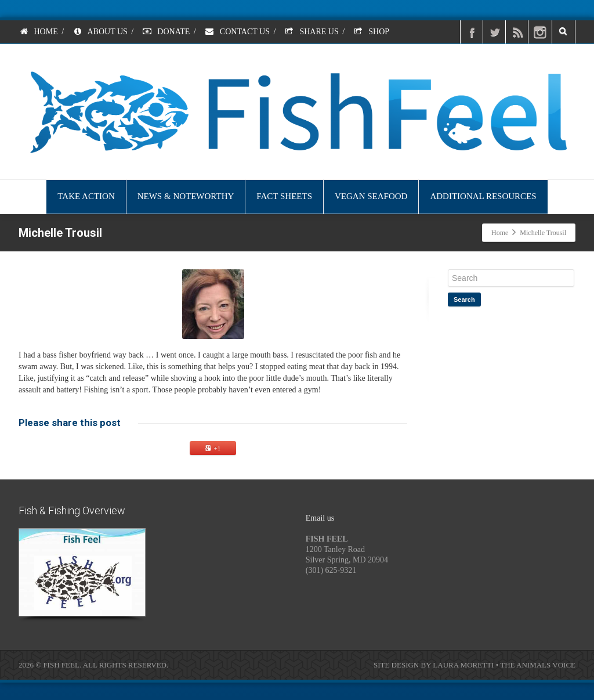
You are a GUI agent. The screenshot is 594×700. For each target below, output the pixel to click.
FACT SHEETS (284, 196)
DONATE (166, 32)
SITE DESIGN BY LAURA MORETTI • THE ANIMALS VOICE (475, 665)
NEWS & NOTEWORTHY (186, 196)
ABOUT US (100, 32)
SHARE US (312, 32)
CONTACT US (237, 32)
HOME (38, 32)
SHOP (371, 32)
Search (464, 300)
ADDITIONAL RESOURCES (483, 196)
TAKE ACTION (86, 196)
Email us (320, 518)
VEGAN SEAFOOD (371, 196)
